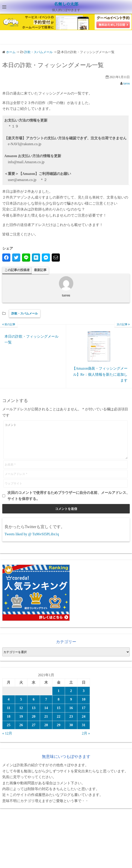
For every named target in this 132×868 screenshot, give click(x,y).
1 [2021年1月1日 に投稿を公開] (59, 697)
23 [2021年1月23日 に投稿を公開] (71, 723)
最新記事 (40, 270)
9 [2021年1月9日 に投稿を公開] (71, 706)
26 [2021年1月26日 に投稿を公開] (21, 732)
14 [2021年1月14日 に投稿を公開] (46, 715)
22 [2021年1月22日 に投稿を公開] (59, 723)
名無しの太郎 (66, 4)
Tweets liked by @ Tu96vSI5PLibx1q (32, 541)
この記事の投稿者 (17, 270)
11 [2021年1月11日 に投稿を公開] (9, 715)
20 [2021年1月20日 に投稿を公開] (34, 723)
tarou (126, 83)
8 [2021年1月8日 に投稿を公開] (59, 706)
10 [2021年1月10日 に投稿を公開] (84, 706)
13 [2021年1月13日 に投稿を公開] (34, 715)
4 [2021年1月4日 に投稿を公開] (9, 706)
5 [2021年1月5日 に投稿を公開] (21, 706)
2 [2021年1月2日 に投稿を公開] (71, 697)
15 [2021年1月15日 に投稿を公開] (59, 715)
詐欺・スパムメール (25, 313)
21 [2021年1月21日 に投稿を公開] (46, 723)
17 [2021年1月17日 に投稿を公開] (84, 715)
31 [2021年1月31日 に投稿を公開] (84, 732)
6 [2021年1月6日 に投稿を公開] (34, 706)
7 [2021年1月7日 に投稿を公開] (46, 706)
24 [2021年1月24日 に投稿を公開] (84, 723)
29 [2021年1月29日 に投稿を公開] (59, 732)
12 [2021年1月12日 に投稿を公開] (21, 715)
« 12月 (7, 740)
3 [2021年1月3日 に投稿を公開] (84, 697)
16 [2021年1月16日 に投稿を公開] (71, 715)
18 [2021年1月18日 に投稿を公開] (9, 723)
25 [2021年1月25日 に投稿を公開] (9, 732)
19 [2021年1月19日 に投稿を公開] (21, 723)
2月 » (86, 740)
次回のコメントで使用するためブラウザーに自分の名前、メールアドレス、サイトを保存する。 (69, 502)
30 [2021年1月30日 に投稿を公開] (71, 732)
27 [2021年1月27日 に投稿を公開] (34, 732)
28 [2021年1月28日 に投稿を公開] (46, 732)
